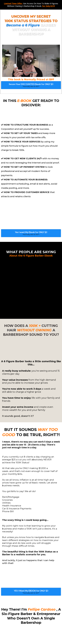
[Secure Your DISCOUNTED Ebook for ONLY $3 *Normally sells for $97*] (31, 85)
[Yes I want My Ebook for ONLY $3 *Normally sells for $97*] (31, 203)
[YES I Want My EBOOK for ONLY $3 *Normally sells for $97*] (31, 500)
